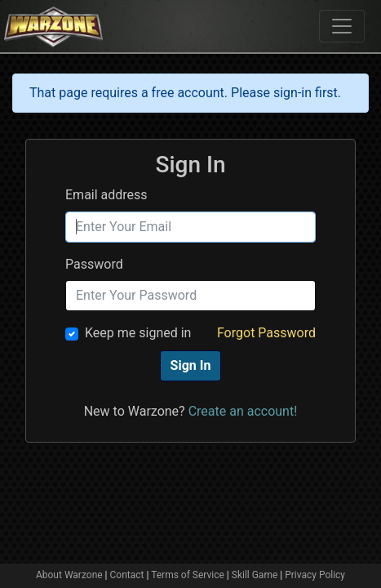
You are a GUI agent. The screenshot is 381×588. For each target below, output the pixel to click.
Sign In (191, 365)
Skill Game (255, 575)
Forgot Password (266, 333)
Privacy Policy (315, 575)
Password (94, 264)
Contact (127, 575)
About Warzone (69, 575)
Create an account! (243, 411)
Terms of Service (188, 575)
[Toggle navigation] (342, 26)
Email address (106, 195)
